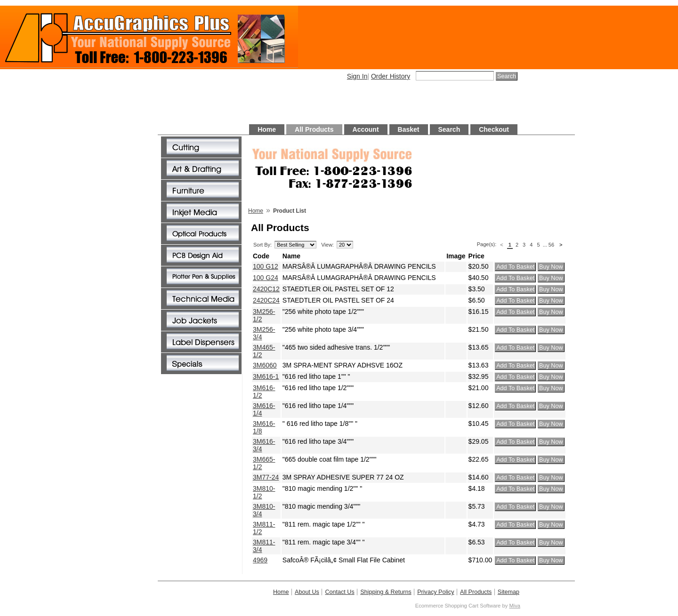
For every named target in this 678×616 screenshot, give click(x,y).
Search (449, 129)
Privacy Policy (436, 592)
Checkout (494, 129)
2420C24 (266, 300)
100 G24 (266, 278)
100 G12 (266, 266)
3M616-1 (266, 376)
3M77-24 (266, 477)
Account (366, 129)
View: (327, 245)
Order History (391, 76)
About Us (307, 592)
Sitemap (508, 592)
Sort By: (262, 245)
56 (551, 245)
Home (267, 129)
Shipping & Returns (386, 592)
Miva (515, 606)
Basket (409, 129)
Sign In (357, 76)
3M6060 (265, 365)
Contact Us (339, 592)
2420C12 (266, 289)
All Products (314, 129)
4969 (260, 560)
